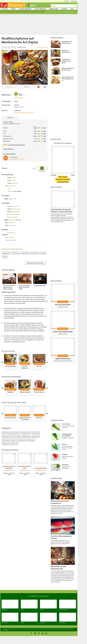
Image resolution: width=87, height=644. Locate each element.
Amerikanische (7, 437)
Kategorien (6, 630)
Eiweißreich (10, 392)
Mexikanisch (36, 437)
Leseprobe (54, 175)
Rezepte (13, 9)
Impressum (29, 629)
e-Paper (73, 175)
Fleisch (13, 440)
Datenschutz (35, 629)
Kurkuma (11, 237)
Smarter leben (54, 9)
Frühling (5, 9)
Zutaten (4, 168)
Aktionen (64, 9)
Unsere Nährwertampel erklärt (17, 145)
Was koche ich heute (10, 418)
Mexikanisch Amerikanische (10, 444)
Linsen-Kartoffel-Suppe (41, 468)
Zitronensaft (12, 186)
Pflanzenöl (11, 223)
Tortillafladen (12, 240)
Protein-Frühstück (39, 392)
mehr (45, 128)
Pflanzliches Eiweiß (25, 392)
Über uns (5, 629)
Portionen (42, 171)
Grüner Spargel (66, 424)
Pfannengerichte (26, 433)
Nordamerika (36, 433)
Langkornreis (12, 199)
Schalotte (15, 183)
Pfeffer (10, 191)
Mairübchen (65, 465)
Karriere (10, 629)
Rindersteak (12, 220)
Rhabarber (65, 454)
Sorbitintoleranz (22, 440)
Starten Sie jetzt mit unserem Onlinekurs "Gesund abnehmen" (63, 202)
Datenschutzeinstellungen (46, 629)
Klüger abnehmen (40, 9)
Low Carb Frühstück (10, 366)
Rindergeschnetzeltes (13, 433)
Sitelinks (15, 629)
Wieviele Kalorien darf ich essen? (24, 112)
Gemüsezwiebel (13, 217)
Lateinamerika (17, 437)
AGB (24, 629)
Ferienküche (6, 440)
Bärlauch (64, 444)
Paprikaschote (15, 206)
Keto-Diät (39, 366)
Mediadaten (70, 629)
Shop (72, 9)
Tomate (13, 180)
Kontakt (20, 629)
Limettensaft (12, 225)
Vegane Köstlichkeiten (63, 359)
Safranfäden (12, 233)
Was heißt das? (19, 98)
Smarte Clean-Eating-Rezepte (63, 332)
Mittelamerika (26, 437)
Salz (9, 189)
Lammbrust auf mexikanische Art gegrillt (66, 61)
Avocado (14, 178)
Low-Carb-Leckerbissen (63, 305)
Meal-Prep (39, 418)
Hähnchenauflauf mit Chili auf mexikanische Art (68, 79)
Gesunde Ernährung (25, 9)
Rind (4, 433)
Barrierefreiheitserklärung (60, 629)
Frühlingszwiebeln (13, 214)
